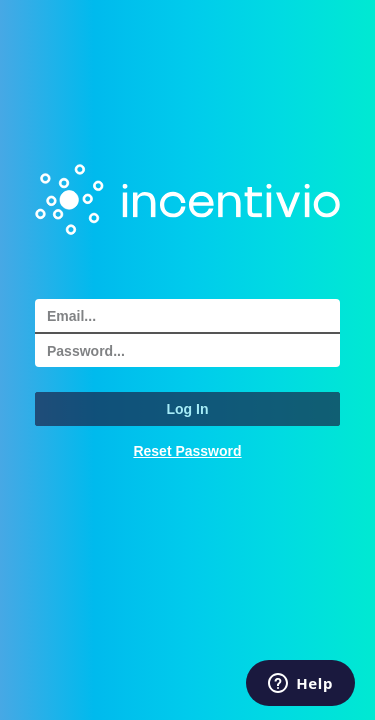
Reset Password (187, 451)
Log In (188, 409)
